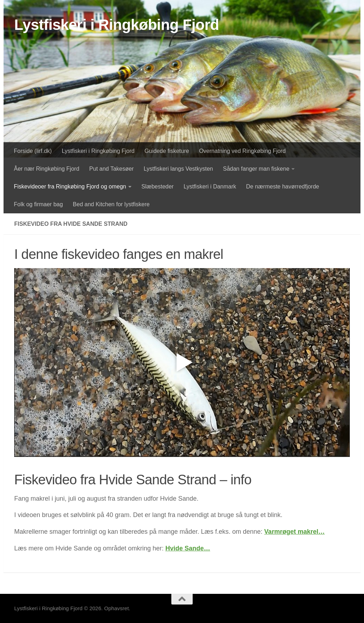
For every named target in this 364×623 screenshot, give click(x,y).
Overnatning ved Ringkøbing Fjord (242, 151)
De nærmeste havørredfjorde (282, 187)
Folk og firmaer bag (38, 204)
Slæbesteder (158, 187)
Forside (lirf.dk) (33, 151)
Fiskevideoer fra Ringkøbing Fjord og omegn (70, 187)
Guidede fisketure (167, 151)
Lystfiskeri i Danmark (210, 187)
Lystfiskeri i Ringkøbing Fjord (117, 25)
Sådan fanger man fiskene (256, 169)
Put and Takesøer (111, 169)
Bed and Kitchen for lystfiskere (111, 204)
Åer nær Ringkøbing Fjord (47, 169)
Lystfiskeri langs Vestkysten (178, 169)
